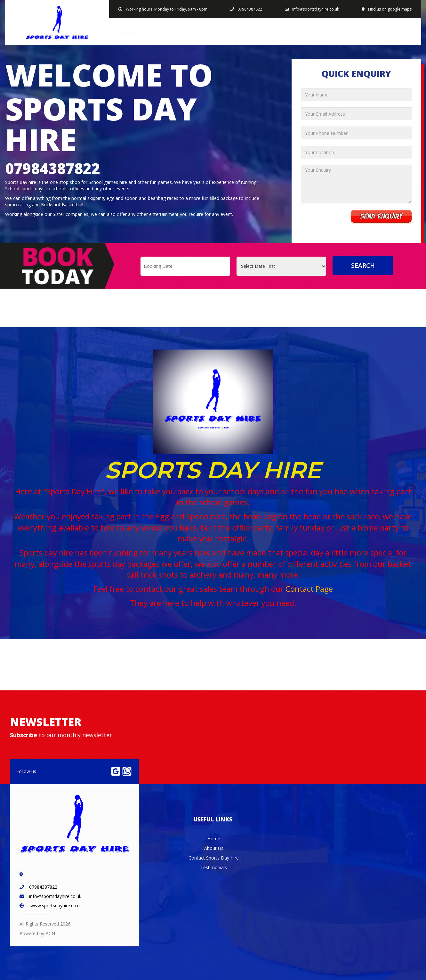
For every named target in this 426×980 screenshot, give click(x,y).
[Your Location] (356, 152)
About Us (280, 34)
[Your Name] (356, 95)
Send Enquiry (381, 217)
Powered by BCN (37, 933)
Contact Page (309, 589)
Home (126, 34)
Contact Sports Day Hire (378, 34)
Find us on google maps (390, 9)
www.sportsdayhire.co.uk (56, 906)
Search (363, 265)
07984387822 (250, 9)
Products (200, 34)
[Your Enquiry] (356, 184)
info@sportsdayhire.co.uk (316, 9)
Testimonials (214, 867)
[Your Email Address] (356, 114)
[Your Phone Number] (356, 133)
